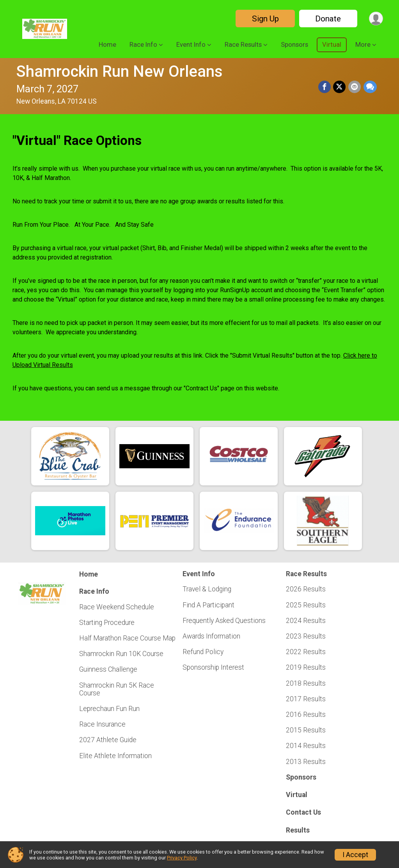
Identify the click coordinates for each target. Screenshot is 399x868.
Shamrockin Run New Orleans (120, 71)
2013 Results (306, 762)
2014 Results (306, 746)
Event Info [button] (191, 45)
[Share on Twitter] (340, 87)
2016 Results (306, 715)
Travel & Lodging (207, 589)
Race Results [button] (243, 45)
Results (298, 830)
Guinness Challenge (108, 669)
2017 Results (306, 699)
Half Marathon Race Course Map (127, 638)
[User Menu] (376, 19)
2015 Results (306, 730)
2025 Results (306, 605)
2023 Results (306, 636)
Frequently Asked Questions (224, 621)
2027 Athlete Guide (108, 740)
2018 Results (306, 683)
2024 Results (306, 621)
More (363, 45)
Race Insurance (102, 724)
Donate (328, 19)
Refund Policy (203, 652)
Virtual (332, 45)
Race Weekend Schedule (117, 607)
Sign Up (265, 19)
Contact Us (303, 812)
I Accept (355, 855)
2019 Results (306, 667)
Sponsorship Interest (213, 667)
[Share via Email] (355, 87)
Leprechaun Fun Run (109, 709)
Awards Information (211, 636)
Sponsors (294, 45)
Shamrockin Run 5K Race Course (117, 689)
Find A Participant (208, 605)
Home (107, 45)
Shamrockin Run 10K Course (121, 654)
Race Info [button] (143, 45)
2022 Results (306, 652)
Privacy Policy (182, 858)
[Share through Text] (370, 87)
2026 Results (306, 589)
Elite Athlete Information (115, 756)
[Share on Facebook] (325, 87)
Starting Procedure (107, 623)
